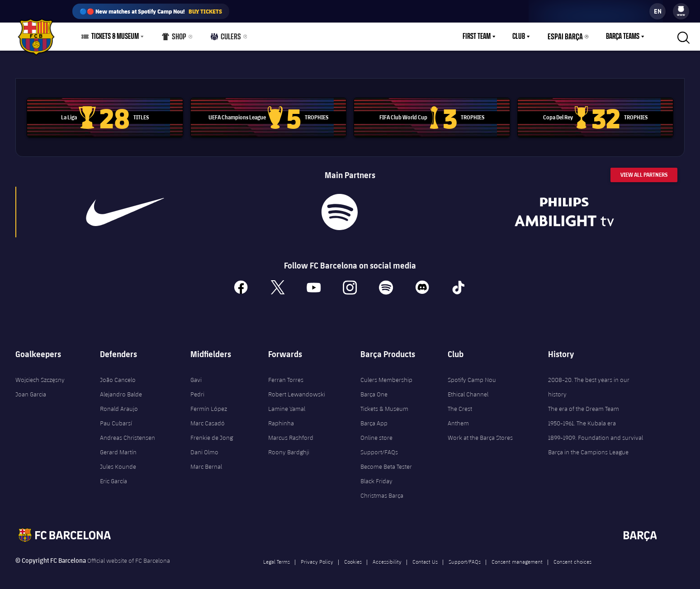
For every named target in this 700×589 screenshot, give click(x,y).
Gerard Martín (118, 447)
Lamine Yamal (287, 404)
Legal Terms (277, 556)
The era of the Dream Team (584, 404)
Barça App (374, 418)
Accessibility (387, 556)
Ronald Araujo (119, 404)
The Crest (460, 404)
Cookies (353, 556)
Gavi (196, 375)
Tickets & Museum (384, 404)
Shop (174, 39)
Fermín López (209, 404)
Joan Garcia (31, 389)
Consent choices (572, 556)
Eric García (114, 476)
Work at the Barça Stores (480, 433)
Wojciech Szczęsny (40, 375)
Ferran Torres (286, 375)
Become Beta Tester (386, 462)
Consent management (517, 556)
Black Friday (376, 476)
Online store (376, 433)
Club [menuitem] (523, 37)
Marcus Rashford (291, 433)
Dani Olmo (204, 447)
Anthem (458, 418)
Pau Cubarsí (116, 418)
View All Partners (644, 169)
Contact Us (425, 556)
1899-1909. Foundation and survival (596, 433)
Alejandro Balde (121, 389)
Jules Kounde (118, 462)
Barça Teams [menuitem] (623, 37)
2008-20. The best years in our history (589, 382)
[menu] (681, 11)
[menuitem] (681, 9)
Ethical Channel (468, 389)
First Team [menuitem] (481, 37)
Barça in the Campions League (588, 447)
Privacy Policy (317, 556)
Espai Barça (567, 37)
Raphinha (281, 418)
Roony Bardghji (289, 447)
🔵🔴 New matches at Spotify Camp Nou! (151, 11)
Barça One (374, 389)
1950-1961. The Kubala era (582, 418)
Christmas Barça (382, 490)
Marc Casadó (208, 418)
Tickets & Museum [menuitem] (115, 37)
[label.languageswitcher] (657, 11)
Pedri (197, 389)
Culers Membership (386, 375)
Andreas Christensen (128, 433)
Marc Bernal (206, 462)
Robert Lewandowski (297, 389)
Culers (224, 39)
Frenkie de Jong (212, 433)
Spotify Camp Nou (472, 375)
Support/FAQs (379, 447)
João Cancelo (118, 375)
